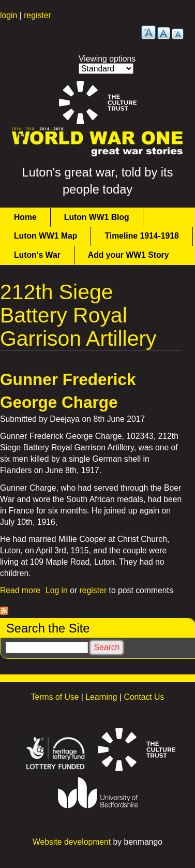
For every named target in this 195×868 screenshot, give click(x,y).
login (9, 15)
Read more (20, 590)
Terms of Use (55, 697)
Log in (57, 590)
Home (25, 217)
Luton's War (37, 255)
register (37, 15)
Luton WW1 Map (46, 236)
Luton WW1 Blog (97, 217)
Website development (72, 842)
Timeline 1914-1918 (141, 236)
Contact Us (144, 697)
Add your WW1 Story (129, 255)
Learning (101, 697)
